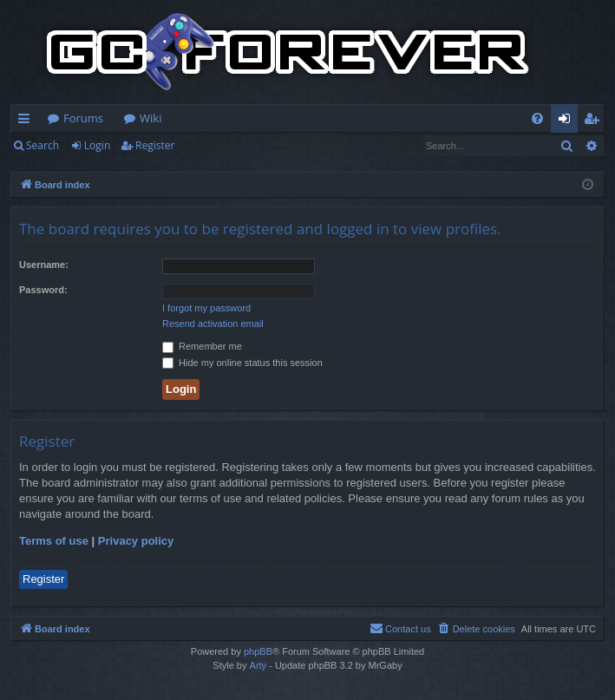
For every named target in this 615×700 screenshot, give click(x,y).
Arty (258, 665)
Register (155, 145)
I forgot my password (206, 308)
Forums (83, 118)
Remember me (202, 346)
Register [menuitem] (595, 121)
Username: (44, 265)
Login (97, 145)
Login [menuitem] (568, 121)
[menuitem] (537, 118)
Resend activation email (213, 324)
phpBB (258, 651)
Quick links (27, 121)
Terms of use (54, 541)
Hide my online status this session (242, 363)
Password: (43, 290)
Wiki (150, 118)
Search (43, 145)
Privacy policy (136, 541)
